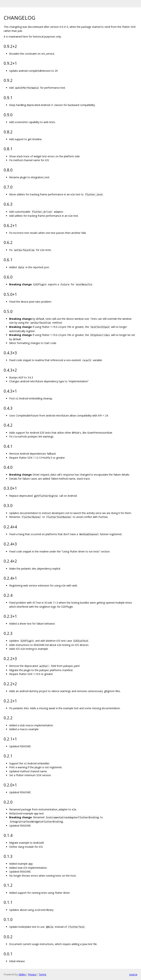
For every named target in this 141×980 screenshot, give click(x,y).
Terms (42, 974)
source (133, 974)
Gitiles (22, 974)
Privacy (32, 974)
